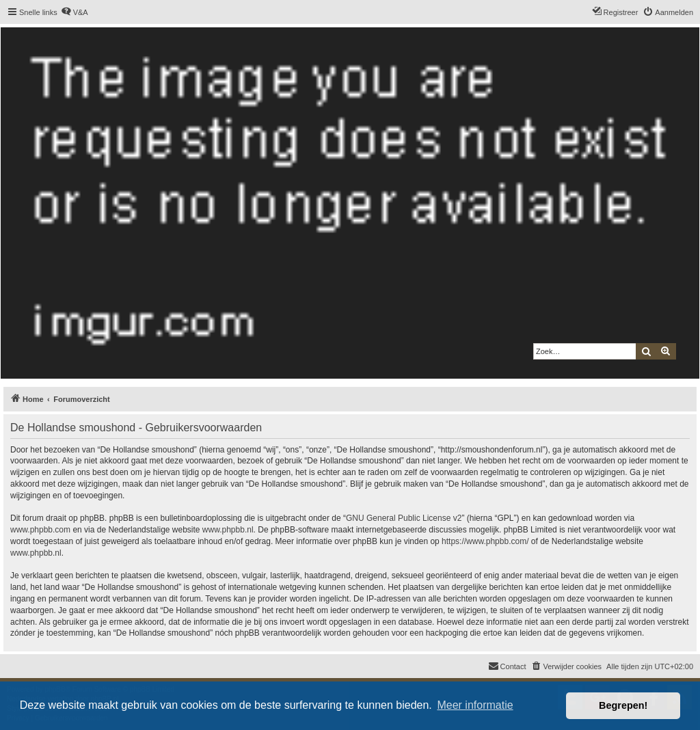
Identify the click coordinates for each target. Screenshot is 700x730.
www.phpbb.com (40, 530)
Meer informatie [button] (475, 705)
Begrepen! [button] (623, 705)
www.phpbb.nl (228, 530)
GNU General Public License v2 (404, 518)
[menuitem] (75, 12)
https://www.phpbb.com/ (485, 541)
